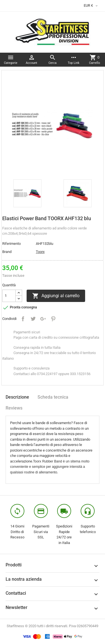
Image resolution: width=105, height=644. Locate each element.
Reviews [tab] (14, 408)
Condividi (23, 319)
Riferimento (11, 244)
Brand (7, 252)
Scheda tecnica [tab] (53, 397)
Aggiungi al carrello (56, 296)
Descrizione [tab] (17, 397)
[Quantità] (9, 296)
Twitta (33, 319)
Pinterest (53, 319)
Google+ (43, 319)
